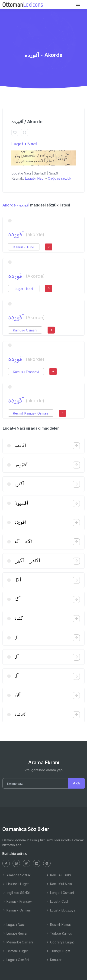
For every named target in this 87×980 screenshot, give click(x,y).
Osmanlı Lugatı (15, 951)
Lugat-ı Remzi (15, 933)
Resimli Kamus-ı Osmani (31, 413)
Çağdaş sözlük (60, 178)
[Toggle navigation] (78, 4)
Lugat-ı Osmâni (16, 960)
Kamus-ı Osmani (25, 330)
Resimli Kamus (59, 925)
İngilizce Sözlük (16, 893)
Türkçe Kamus (59, 933)
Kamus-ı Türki (24, 247)
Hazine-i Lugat (15, 884)
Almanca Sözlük (16, 875)
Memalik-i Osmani (18, 942)
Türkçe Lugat (58, 951)
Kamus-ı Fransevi (26, 372)
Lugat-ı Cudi (57, 901)
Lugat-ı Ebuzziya (61, 910)
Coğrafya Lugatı (60, 942)
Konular (54, 960)
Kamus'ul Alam (59, 884)
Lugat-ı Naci (24, 144)
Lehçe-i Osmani (60, 893)
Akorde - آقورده (16, 205)
